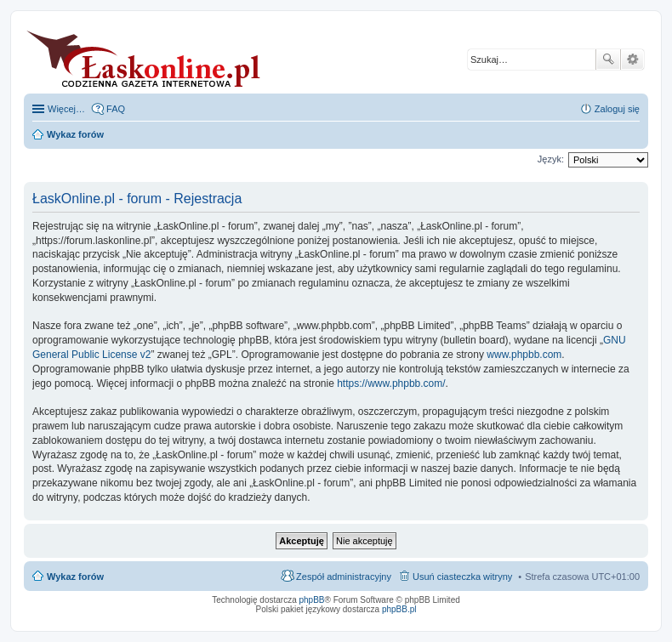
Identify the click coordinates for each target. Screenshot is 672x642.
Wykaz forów (75, 577)
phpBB (312, 600)
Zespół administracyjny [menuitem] (344, 577)
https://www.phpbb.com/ (391, 383)
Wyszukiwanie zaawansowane (632, 60)
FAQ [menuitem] (116, 109)
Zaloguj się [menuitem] (617, 109)
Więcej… (66, 109)
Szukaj (608, 60)
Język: (551, 159)
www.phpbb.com (524, 355)
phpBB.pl (399, 609)
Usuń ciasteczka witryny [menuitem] (462, 577)
